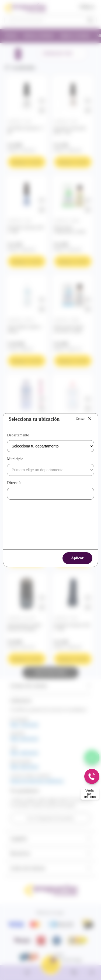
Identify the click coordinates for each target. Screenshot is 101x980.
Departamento (18, 435)
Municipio (15, 459)
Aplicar (77, 558)
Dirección (15, 483)
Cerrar (84, 419)
